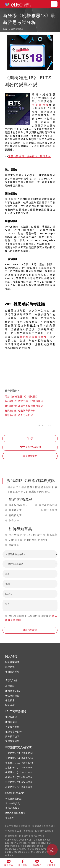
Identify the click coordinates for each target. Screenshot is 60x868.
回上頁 (30, 439)
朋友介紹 (14, 545)
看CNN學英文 (13, 804)
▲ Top (52, 850)
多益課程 (37, 826)
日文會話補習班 (43, 831)
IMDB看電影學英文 (15, 813)
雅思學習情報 (17, 29)
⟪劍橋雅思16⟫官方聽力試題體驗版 (24, 401)
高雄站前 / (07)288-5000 (19, 787)
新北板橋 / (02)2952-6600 (19, 768)
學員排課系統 (12, 672)
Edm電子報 (16, 540)
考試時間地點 (12, 696)
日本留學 (24, 836)
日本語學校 (37, 836)
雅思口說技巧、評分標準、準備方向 (29, 156)
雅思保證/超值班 (18, 505)
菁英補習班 (41, 105)
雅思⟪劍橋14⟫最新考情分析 (20, 411)
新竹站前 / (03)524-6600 (19, 782)
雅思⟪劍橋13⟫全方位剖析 (19, 415)
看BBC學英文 (12, 808)
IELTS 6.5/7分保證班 (30, 447)
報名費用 (10, 700)
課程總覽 (10, 667)
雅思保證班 (11, 717)
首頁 (5, 29)
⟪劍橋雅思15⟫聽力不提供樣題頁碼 (24, 406)
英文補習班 (12, 826)
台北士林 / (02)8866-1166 (19, 763)
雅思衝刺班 (11, 722)
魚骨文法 (14, 520)
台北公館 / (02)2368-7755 (19, 758)
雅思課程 (25, 826)
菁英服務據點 (30, 456)
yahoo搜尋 (15, 535)
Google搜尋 (34, 535)
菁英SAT (10, 818)
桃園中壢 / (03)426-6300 (19, 777)
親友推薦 (52, 535)
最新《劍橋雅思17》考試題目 (21, 397)
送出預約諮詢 (30, 630)
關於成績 (10, 705)
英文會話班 (51, 510)
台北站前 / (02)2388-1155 (19, 753)
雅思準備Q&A (13, 691)
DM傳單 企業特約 (38, 540)
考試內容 (10, 686)
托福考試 (49, 826)
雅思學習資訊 (12, 741)
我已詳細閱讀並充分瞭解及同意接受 (30, 616)
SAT (19, 831)
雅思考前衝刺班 (48, 505)
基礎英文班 (15, 515)
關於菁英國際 (12, 662)
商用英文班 (15, 510)
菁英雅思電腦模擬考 (33, 337)
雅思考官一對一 (14, 732)
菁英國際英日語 (14, 799)
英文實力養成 (12, 727)
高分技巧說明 (12, 737)
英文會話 (28, 831)
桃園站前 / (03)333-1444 (19, 772)
